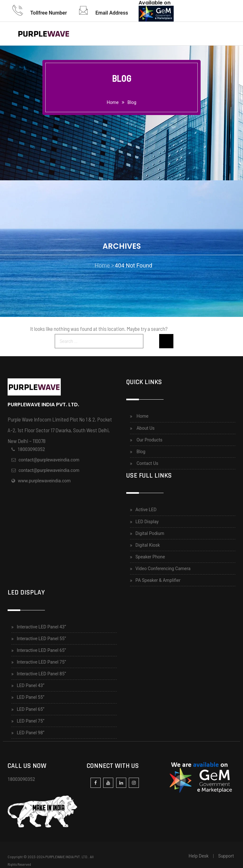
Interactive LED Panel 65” (41, 650)
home (113, 102)
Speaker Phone (150, 557)
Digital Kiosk (148, 545)
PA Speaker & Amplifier (158, 580)
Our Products (149, 440)
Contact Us (147, 463)
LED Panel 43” (31, 685)
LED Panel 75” (31, 721)
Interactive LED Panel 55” (41, 639)
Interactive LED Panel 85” (41, 674)
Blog (132, 102)
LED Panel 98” (31, 733)
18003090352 (31, 449)
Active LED (146, 510)
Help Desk (199, 856)
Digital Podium (150, 533)
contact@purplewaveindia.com (49, 460)
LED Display (147, 522)
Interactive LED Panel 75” (41, 662)
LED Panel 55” (31, 697)
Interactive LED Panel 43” (41, 627)
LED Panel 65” (31, 709)
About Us (145, 428)
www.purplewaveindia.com (44, 481)
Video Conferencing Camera (163, 569)
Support (226, 856)
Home (142, 416)
